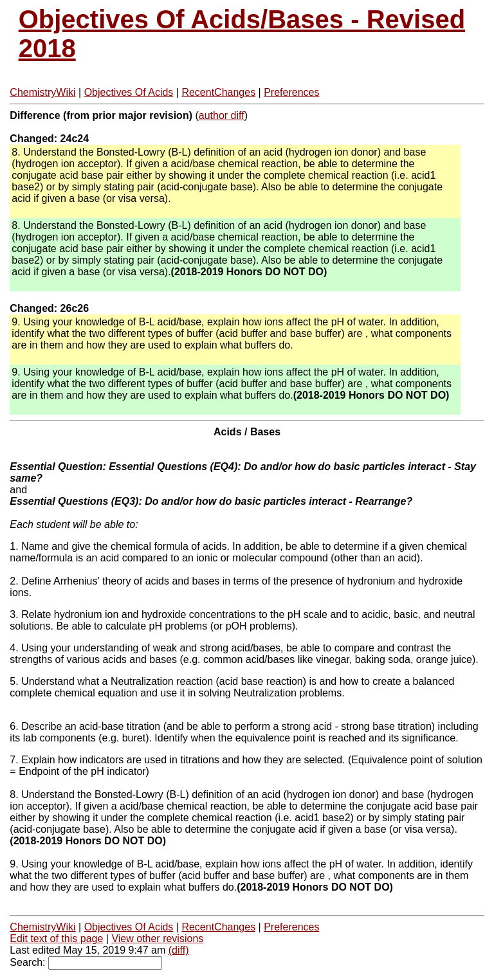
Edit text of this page (56, 939)
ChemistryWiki (42, 92)
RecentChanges (218, 92)
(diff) (179, 950)
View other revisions (157, 939)
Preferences (291, 92)
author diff (222, 115)
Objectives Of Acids (129, 92)
